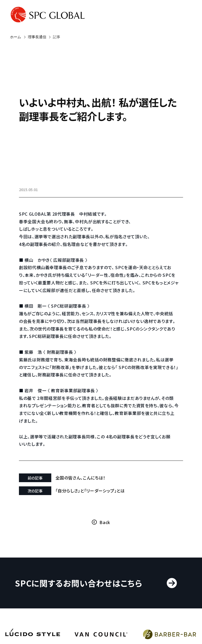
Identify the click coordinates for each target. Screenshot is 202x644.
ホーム (16, 37)
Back (105, 522)
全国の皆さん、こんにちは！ (81, 478)
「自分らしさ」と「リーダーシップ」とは (90, 491)
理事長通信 (37, 37)
